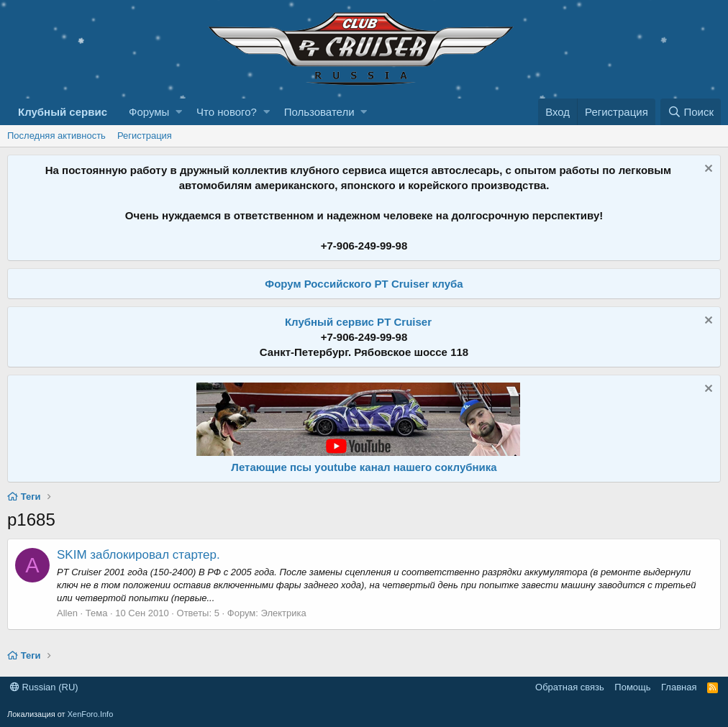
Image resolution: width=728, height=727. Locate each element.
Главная (679, 687)
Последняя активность (56, 136)
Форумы (149, 112)
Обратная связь (570, 687)
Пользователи (319, 112)
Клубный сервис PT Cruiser (358, 322)
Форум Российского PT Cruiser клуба (364, 284)
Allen (67, 613)
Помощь (632, 687)
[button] (179, 112)
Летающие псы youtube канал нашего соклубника (364, 467)
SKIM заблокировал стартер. (138, 555)
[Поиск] (691, 112)
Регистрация (145, 136)
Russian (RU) (44, 687)
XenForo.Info (91, 714)
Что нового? (227, 112)
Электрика (283, 613)
